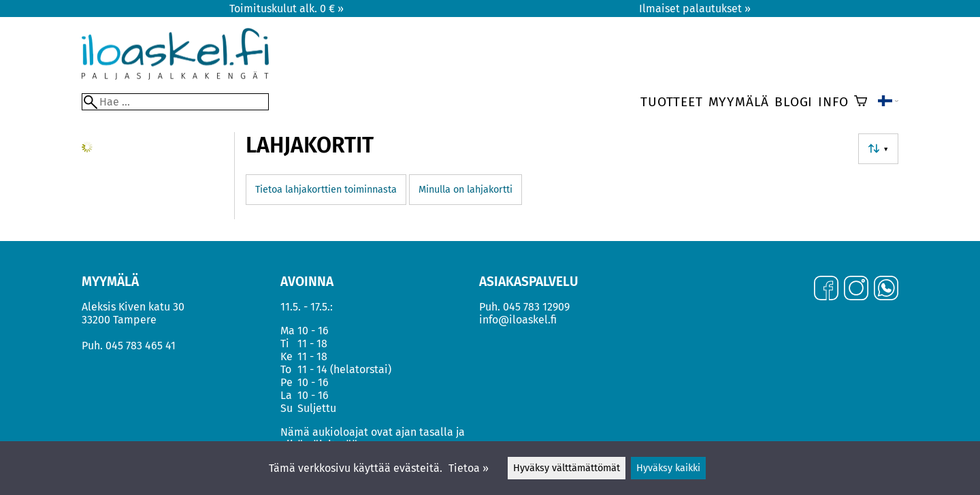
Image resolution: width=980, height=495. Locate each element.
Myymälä (739, 102)
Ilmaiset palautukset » (695, 9)
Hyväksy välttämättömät (567, 468)
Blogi (794, 102)
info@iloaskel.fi (518, 320)
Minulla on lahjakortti (465, 190)
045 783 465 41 (141, 346)
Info (833, 102)
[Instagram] (856, 289)
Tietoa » (469, 468)
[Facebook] (826, 289)
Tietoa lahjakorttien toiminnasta (326, 190)
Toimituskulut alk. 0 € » (287, 9)
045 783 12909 (536, 307)
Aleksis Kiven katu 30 (133, 307)
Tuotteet (671, 102)
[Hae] (175, 102)
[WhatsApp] (886, 289)
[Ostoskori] (861, 102)
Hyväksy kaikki (668, 468)
